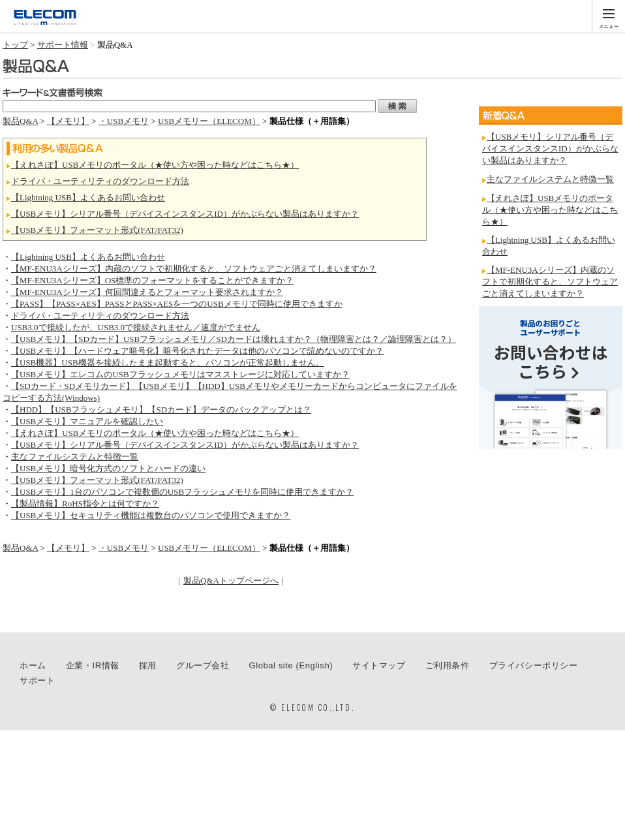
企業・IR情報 (93, 665)
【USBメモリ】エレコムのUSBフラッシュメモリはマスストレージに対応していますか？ (180, 374)
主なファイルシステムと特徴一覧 (75, 457)
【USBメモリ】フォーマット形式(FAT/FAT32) (97, 230)
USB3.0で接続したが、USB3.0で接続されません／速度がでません (136, 327)
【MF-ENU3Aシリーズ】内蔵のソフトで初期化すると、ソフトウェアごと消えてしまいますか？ (194, 269)
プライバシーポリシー (534, 665)
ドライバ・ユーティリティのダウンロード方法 (100, 181)
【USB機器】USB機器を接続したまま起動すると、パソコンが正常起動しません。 (168, 363)
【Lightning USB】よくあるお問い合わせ (88, 197)
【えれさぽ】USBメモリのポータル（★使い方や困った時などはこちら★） (155, 165)
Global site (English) (291, 665)
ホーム (33, 665)
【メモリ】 (68, 121)
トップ (15, 45)
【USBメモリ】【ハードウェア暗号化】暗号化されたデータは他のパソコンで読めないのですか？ (197, 351)
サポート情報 (63, 45)
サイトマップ (379, 665)
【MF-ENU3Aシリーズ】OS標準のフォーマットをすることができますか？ (152, 280)
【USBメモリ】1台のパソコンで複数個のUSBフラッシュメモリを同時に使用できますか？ (182, 492)
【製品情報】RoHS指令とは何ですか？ (85, 504)
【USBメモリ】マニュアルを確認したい (87, 421)
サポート (37, 680)
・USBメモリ (124, 121)
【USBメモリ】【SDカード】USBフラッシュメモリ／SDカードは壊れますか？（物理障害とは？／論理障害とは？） (234, 339)
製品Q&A (20, 121)
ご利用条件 (448, 665)
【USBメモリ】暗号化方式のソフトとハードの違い (108, 468)
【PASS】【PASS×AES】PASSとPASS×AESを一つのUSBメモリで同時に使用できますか (177, 304)
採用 (148, 665)
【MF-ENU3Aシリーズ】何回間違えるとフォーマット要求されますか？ (147, 292)
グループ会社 (203, 665)
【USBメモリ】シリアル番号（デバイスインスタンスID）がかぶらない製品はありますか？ (185, 214)
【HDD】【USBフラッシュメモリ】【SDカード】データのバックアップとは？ (161, 410)
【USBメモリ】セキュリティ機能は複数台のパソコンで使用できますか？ (151, 515)
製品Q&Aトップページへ (231, 581)
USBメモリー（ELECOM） (209, 121)
